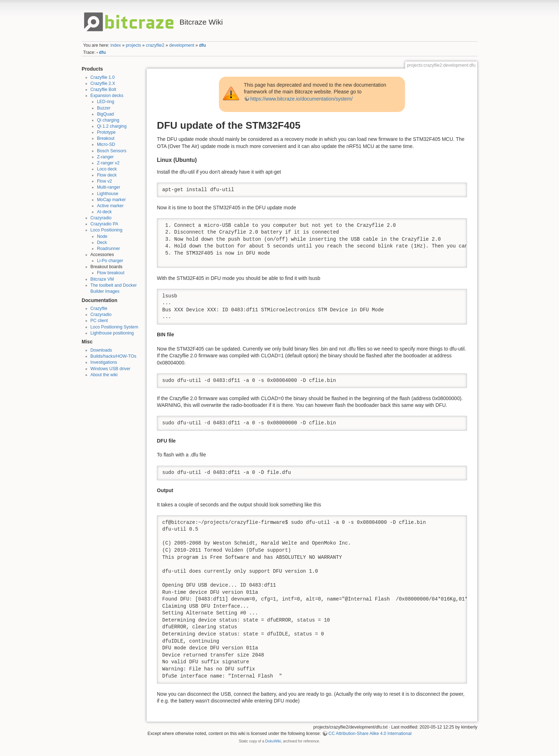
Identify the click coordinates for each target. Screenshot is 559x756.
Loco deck (107, 169)
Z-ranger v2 (108, 163)
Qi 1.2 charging (112, 126)
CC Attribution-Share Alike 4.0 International (370, 734)
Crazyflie (99, 308)
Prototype (106, 132)
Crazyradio (101, 218)
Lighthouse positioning (112, 333)
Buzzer (104, 108)
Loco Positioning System (114, 327)
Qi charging (108, 120)
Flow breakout (111, 273)
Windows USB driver (111, 369)
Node (102, 236)
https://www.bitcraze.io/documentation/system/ (301, 99)
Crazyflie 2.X (103, 83)
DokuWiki (273, 741)
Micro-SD (106, 144)
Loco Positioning (107, 230)
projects (134, 45)
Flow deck (107, 175)
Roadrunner (109, 249)
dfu (202, 45)
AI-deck (104, 212)
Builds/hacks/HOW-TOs (114, 356)
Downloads (101, 350)
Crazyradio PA (104, 224)
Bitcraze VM (102, 279)
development (182, 45)
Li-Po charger (110, 261)
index (116, 45)
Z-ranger (105, 157)
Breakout (106, 138)
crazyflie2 (155, 45)
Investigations (104, 362)
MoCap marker (111, 200)
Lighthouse (108, 194)
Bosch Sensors (112, 151)
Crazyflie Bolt (103, 90)
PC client (99, 321)
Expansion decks (107, 96)
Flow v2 (104, 181)
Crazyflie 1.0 (103, 77)
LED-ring (106, 102)
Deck (102, 242)
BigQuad (106, 114)
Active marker (110, 206)
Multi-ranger (109, 187)
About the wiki (104, 375)
